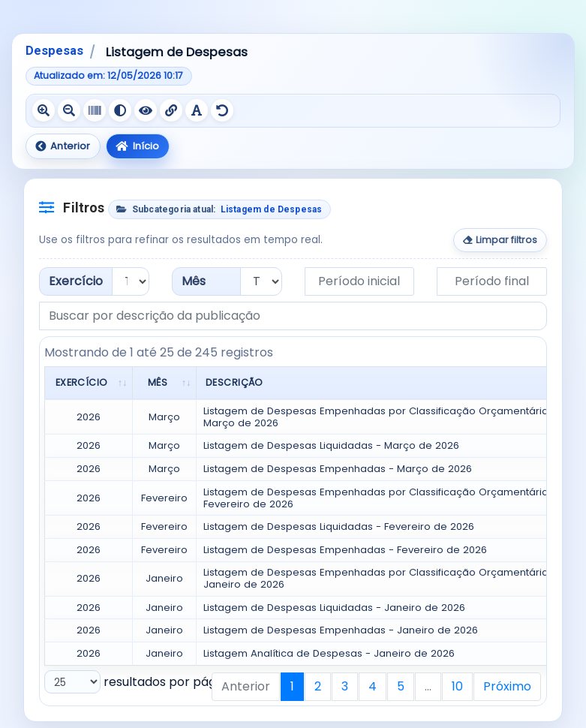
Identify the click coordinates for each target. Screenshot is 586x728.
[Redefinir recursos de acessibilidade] (222, 110)
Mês (194, 281)
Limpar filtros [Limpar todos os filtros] (500, 240)
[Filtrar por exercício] (131, 281)
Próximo (507, 686)
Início (137, 146)
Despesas (54, 51)
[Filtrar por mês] (261, 281)
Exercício (76, 281)
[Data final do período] (492, 281)
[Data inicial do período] (360, 281)
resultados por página (139, 682)
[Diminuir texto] (69, 110)
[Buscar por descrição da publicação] (293, 316)
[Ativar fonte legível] (197, 110)
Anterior (63, 146)
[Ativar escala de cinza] (95, 110)
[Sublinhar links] (171, 110)
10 (457, 686)
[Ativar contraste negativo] (146, 110)
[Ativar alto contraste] (120, 110)
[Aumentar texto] (44, 110)
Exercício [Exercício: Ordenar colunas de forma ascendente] (82, 382)
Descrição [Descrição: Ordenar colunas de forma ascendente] (234, 382)
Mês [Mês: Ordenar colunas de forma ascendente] (158, 382)
